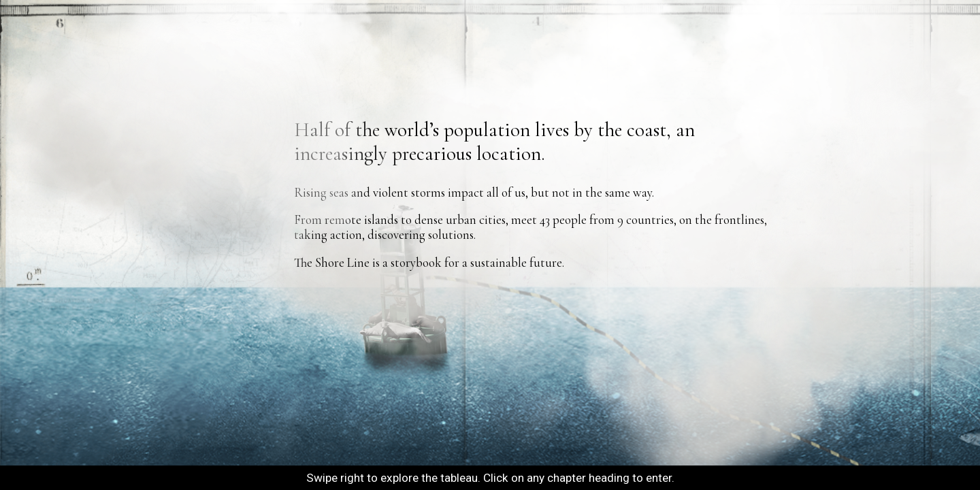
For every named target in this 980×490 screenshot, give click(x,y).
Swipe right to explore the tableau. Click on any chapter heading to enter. (490, 478)
